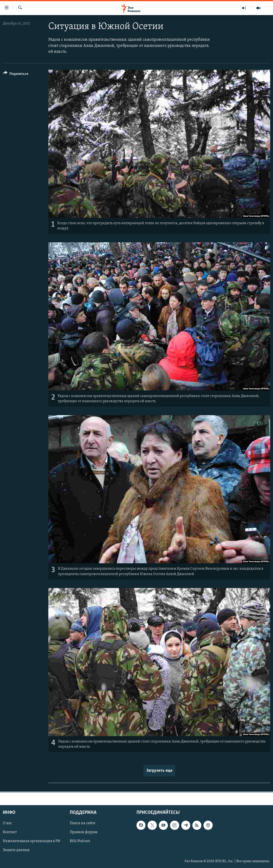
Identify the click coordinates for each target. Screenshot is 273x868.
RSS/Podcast (80, 841)
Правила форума (84, 832)
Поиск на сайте (83, 823)
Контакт (10, 832)
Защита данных (16, 850)
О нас (7, 823)
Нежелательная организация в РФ (31, 841)
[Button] (16, 75)
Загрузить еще (159, 771)
